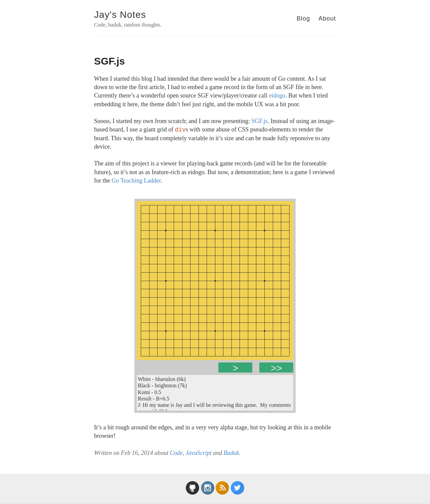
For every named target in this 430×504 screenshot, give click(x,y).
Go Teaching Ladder (136, 181)
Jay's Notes (120, 15)
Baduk (231, 453)
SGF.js (259, 121)
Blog (303, 18)
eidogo (277, 95)
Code (176, 453)
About (327, 18)
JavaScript (198, 453)
